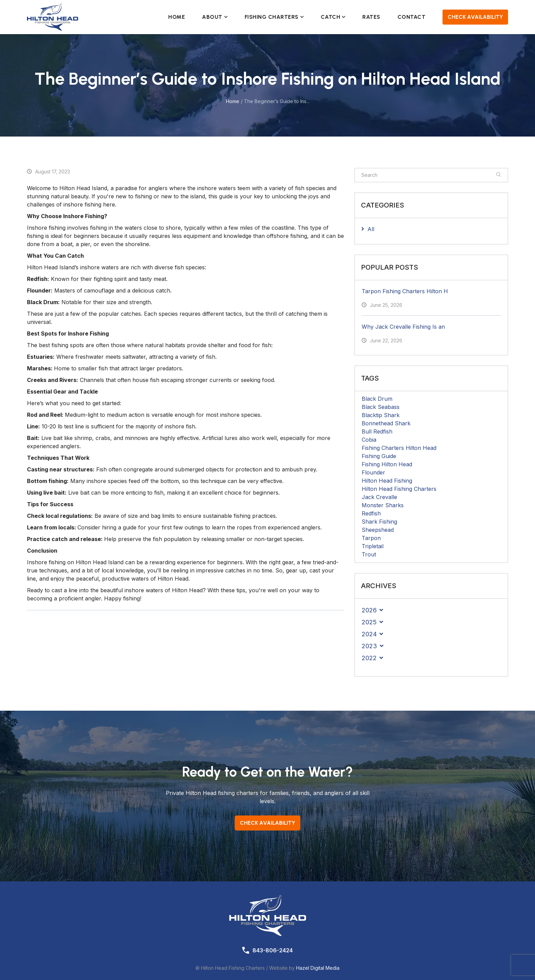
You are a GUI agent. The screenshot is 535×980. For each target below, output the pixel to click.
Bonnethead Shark (386, 423)
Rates (371, 17)
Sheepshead (378, 530)
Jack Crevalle (379, 497)
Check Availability (475, 17)
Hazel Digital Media (318, 968)
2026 (369, 610)
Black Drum (377, 399)
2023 (369, 646)
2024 (369, 634)
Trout (369, 554)
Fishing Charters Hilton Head (399, 448)
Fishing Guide (379, 456)
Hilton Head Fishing (387, 481)
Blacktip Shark (381, 415)
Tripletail (373, 546)
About (215, 17)
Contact (412, 17)
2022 (369, 658)
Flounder (373, 472)
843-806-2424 (273, 950)
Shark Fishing (379, 522)
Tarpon (371, 538)
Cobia (369, 440)
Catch (333, 17)
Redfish (371, 513)
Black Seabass (381, 407)
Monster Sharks (383, 505)
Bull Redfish (377, 431)
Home (177, 17)
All (371, 229)
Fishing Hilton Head (387, 464)
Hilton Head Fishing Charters (399, 489)
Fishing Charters (274, 17)
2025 (369, 622)
